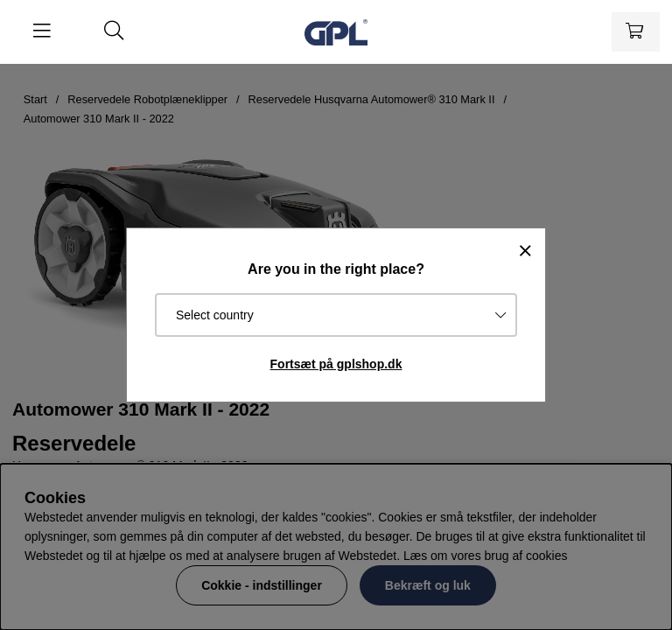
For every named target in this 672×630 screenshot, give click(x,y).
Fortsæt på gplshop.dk (336, 364)
